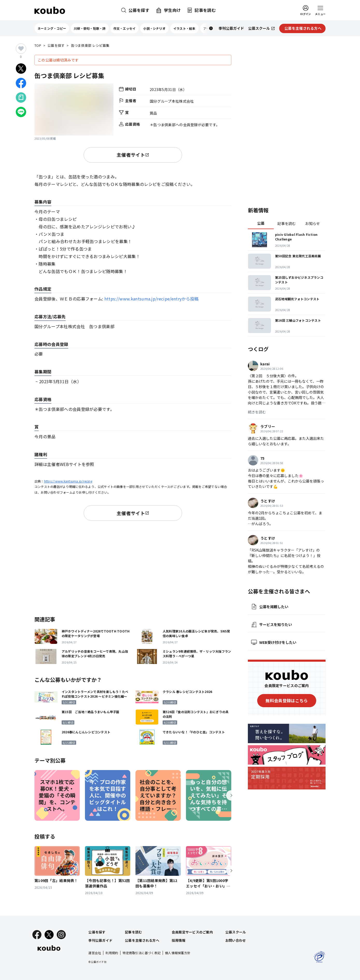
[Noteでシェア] (21, 97)
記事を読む (287, 223)
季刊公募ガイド (100, 940)
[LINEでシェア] (21, 112)
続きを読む (257, 412)
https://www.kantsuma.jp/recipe (68, 481)
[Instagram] (61, 935)
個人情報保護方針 (178, 953)
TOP (38, 46)
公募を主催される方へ (142, 940)
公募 (261, 223)
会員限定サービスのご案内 (192, 932)
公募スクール (236, 932)
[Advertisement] (133, 567)
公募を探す (56, 46)
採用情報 (179, 940)
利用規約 (112, 953)
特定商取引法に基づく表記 (142, 953)
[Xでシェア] (21, 69)
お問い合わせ (236, 940)
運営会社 (95, 953)
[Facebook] (37, 935)
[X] (49, 935)
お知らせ (312, 223)
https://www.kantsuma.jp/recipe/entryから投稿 (152, 299)
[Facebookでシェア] (21, 83)
